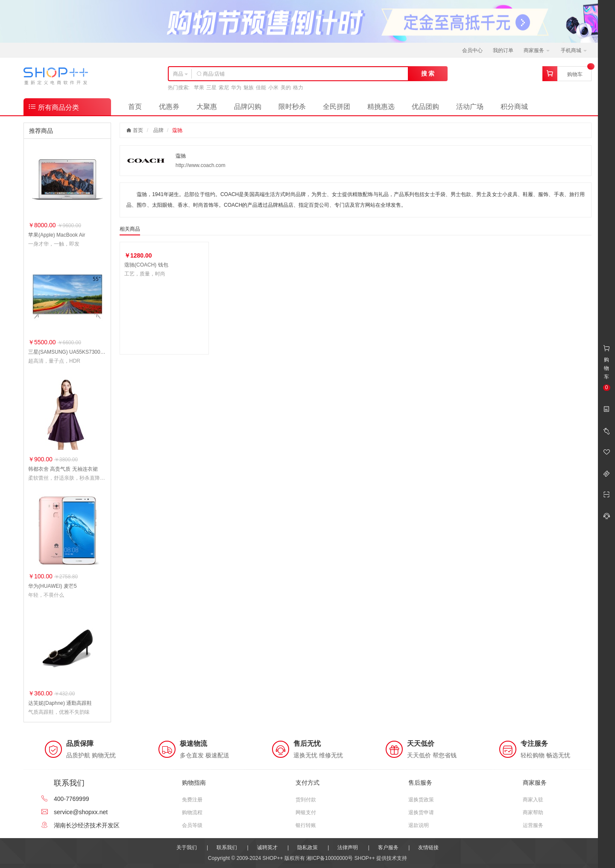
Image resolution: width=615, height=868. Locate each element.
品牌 (158, 130)
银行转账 (306, 825)
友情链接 (428, 847)
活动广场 (470, 107)
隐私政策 (307, 847)
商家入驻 (533, 800)
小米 (273, 88)
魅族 (249, 88)
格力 (298, 88)
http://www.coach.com (201, 165)
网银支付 (306, 812)
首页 (135, 107)
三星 (211, 88)
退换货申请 (421, 812)
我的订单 (503, 50)
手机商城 (574, 50)
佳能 (261, 88)
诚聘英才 (267, 847)
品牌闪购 (248, 107)
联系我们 (227, 847)
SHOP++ (365, 858)
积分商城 (514, 107)
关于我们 (187, 847)
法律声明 (348, 847)
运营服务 (533, 825)
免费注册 (192, 800)
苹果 (199, 88)
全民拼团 (337, 107)
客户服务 (388, 847)
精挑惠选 (381, 107)
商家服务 (537, 50)
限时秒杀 (292, 107)
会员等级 (192, 825)
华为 (236, 88)
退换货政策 (421, 800)
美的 (286, 88)
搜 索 (428, 73)
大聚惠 (207, 107)
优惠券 (169, 107)
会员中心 (472, 50)
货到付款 (306, 800)
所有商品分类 (53, 107)
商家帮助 (533, 812)
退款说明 (419, 825)
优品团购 (425, 107)
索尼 (224, 88)
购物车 (575, 74)
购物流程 (192, 812)
